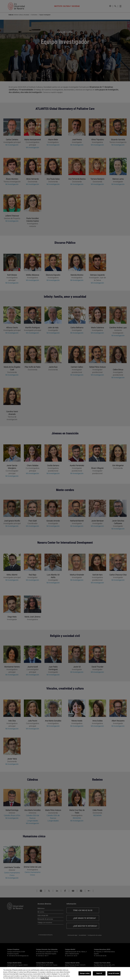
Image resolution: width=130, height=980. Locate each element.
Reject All (99, 973)
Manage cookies (85, 973)
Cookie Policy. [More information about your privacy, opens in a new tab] (45, 978)
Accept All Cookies (114, 973)
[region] (65, 974)
